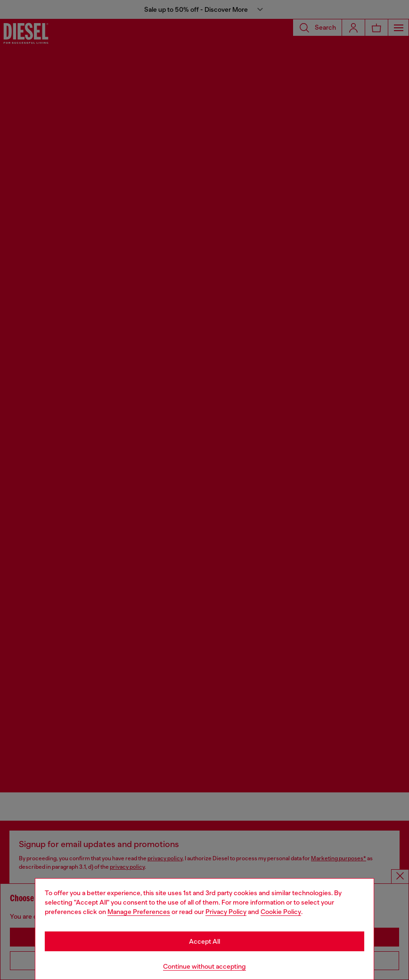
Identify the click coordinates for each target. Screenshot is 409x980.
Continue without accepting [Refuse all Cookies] (204, 966)
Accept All (204, 941)
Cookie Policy (281, 912)
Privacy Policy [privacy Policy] (226, 912)
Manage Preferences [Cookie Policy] (139, 912)
